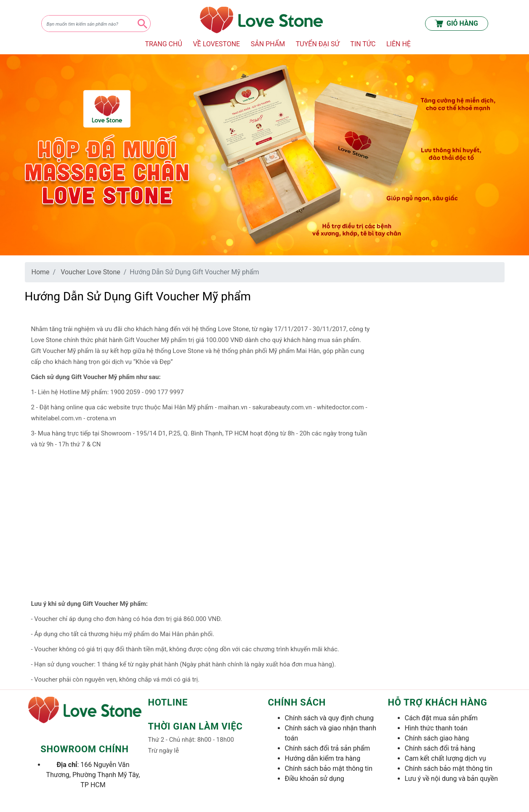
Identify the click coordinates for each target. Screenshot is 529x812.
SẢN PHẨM (268, 44)
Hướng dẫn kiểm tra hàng (323, 758)
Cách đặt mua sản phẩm (441, 718)
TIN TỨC (363, 44)
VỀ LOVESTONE (216, 44)
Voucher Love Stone (90, 272)
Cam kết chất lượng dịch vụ (445, 758)
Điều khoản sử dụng (315, 779)
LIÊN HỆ (399, 44)
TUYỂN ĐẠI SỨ (318, 44)
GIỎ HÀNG (456, 24)
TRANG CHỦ (163, 44)
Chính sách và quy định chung (330, 718)
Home (41, 272)
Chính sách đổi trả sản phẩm (328, 748)
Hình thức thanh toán (436, 728)
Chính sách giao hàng (437, 738)
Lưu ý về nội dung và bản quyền (452, 779)
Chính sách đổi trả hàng (440, 748)
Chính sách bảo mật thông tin (329, 768)
